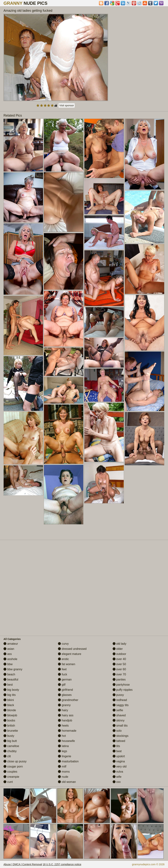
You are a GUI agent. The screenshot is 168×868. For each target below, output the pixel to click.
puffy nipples (123, 690)
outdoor (119, 654)
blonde (10, 710)
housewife (66, 741)
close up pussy (15, 761)
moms (64, 772)
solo (117, 731)
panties (119, 680)
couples (10, 772)
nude (63, 777)
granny (64, 705)
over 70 (119, 674)
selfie (118, 710)
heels (63, 726)
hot (62, 736)
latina (63, 746)
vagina (119, 761)
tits (116, 746)
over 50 (119, 664)
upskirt (119, 756)
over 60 (119, 669)
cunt (8, 782)
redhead (120, 700)
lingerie (65, 756)
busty (9, 736)
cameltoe (11, 746)
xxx (117, 782)
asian (9, 649)
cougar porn (13, 766)
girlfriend (65, 690)
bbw (8, 664)
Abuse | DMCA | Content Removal (23, 864)
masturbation (68, 761)
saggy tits (121, 705)
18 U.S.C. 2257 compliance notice (62, 864)
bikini (9, 700)
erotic (63, 659)
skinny (119, 720)
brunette (11, 731)
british (9, 726)
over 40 (119, 659)
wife (117, 777)
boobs (9, 720)
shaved (119, 715)
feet (62, 669)
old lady (120, 644)
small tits (120, 726)
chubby (10, 751)
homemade (67, 731)
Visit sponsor (67, 105)
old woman (67, 782)
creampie (11, 777)
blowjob (10, 715)
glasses (65, 695)
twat (117, 751)
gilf (62, 685)
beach (9, 674)
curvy (63, 644)
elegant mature (70, 654)
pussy (118, 695)
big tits (10, 695)
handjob (65, 720)
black (9, 705)
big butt (10, 741)
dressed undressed (72, 649)
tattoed (119, 741)
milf (62, 766)
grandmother (68, 700)
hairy (63, 710)
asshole (10, 659)
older (118, 649)
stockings (121, 736)
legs (62, 751)
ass (8, 654)
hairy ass (66, 715)
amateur (11, 644)
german (65, 680)
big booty (11, 690)
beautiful (11, 680)
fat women (67, 664)
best (8, 685)
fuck (62, 674)
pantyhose (121, 685)
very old (120, 766)
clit (7, 756)
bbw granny (13, 669)
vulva (118, 772)
